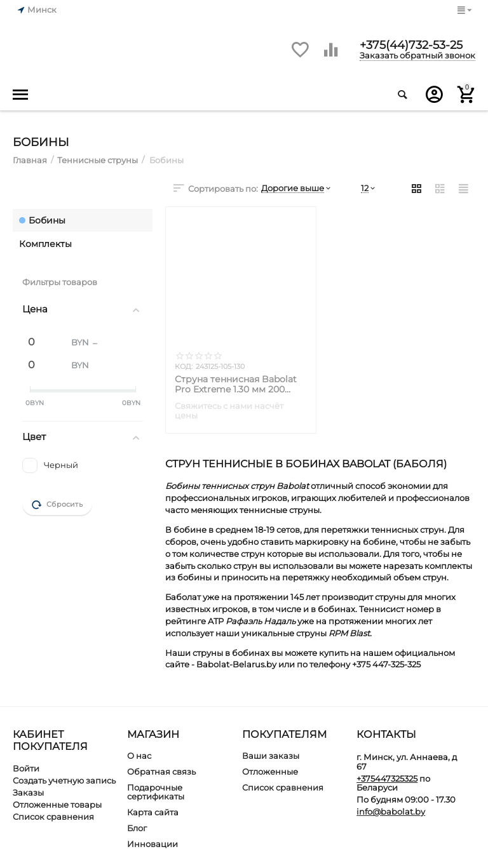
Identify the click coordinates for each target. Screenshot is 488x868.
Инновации (152, 844)
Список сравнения (53, 817)
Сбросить (57, 505)
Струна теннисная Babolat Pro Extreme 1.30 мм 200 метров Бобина (236, 384)
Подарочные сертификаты (156, 792)
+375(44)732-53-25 (411, 44)
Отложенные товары (57, 805)
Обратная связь (161, 771)
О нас (139, 756)
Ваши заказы (271, 756)
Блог (137, 828)
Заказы (28, 792)
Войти (26, 768)
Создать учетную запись (64, 780)
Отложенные (270, 771)
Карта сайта (153, 812)
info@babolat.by (391, 811)
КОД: (184, 366)
